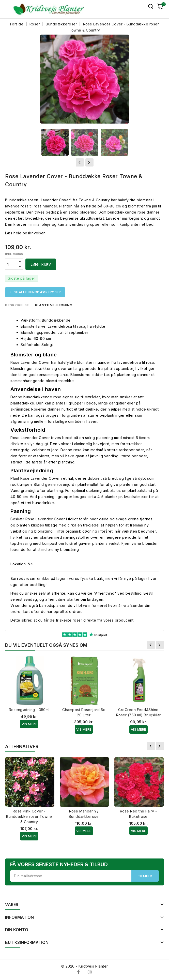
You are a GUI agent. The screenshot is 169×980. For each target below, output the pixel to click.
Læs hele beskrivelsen (25, 233)
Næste (160, 645)
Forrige (151, 645)
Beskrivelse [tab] (17, 305)
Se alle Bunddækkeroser (35, 292)
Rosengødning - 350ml (29, 710)
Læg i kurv (41, 264)
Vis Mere (29, 724)
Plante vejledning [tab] (54, 305)
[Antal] (11, 264)
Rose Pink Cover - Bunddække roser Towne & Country (29, 816)
